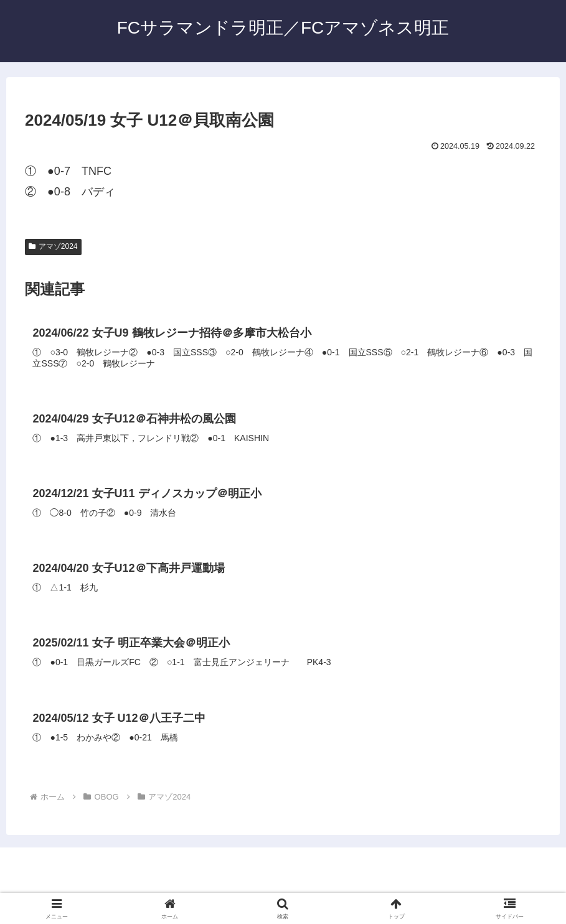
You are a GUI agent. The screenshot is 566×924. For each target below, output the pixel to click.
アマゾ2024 (53, 246)
